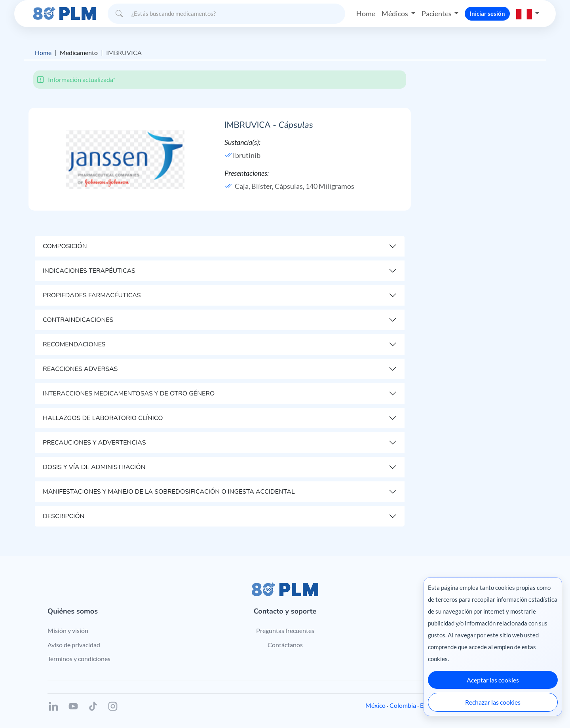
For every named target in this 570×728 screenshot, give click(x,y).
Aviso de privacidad (74, 645)
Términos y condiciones (79, 659)
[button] (528, 13)
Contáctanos (285, 645)
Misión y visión (68, 630)
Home (366, 13)
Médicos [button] (395, 13)
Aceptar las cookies (493, 680)
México (375, 705)
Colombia (403, 705)
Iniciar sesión (487, 13)
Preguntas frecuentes (285, 630)
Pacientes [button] (437, 13)
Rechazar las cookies (493, 702)
